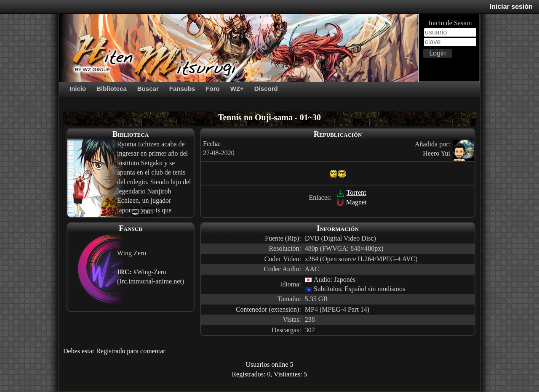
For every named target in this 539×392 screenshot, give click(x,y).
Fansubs (182, 89)
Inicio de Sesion (450, 23)
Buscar (148, 89)
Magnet (352, 202)
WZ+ (237, 89)
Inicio (78, 89)
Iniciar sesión (511, 7)
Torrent (352, 192)
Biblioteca (112, 89)
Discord (266, 89)
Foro (212, 89)
